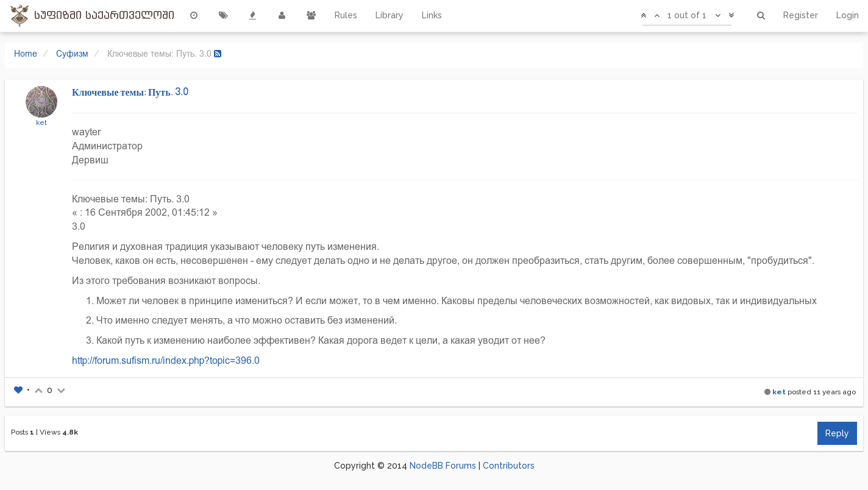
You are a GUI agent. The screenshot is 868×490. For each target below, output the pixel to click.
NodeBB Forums (443, 466)
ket (41, 122)
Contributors (509, 466)
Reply (837, 433)
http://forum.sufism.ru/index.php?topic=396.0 (166, 360)
